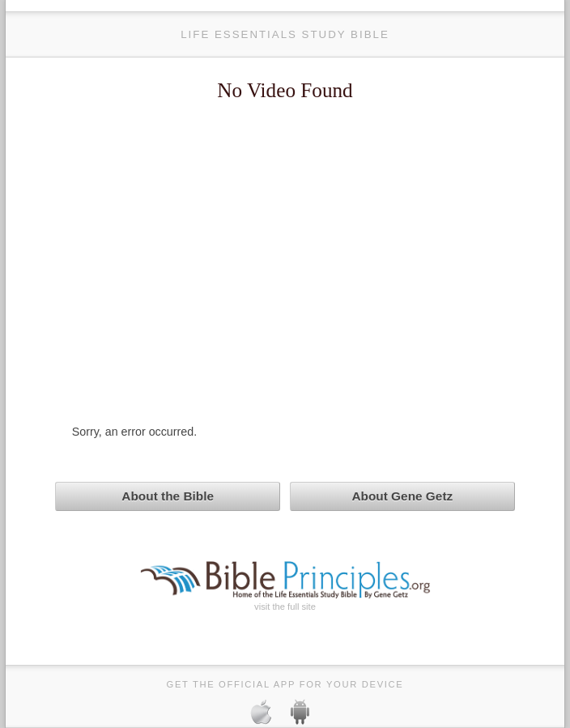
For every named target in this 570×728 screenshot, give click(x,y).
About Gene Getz (402, 496)
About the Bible (168, 496)
